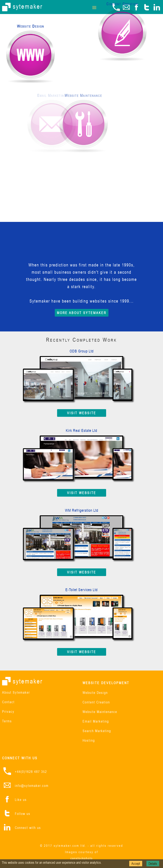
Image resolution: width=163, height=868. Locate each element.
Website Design (95, 693)
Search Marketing (97, 731)
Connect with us (28, 828)
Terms (7, 721)
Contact (8, 702)
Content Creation (96, 702)
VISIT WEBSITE (82, 413)
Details (153, 864)
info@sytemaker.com (32, 786)
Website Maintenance (100, 712)
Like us (21, 800)
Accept (136, 864)
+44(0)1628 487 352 (31, 772)
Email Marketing (96, 722)
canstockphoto (82, 858)
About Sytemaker (16, 693)
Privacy (8, 712)
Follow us (23, 814)
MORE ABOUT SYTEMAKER (82, 313)
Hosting (89, 741)
